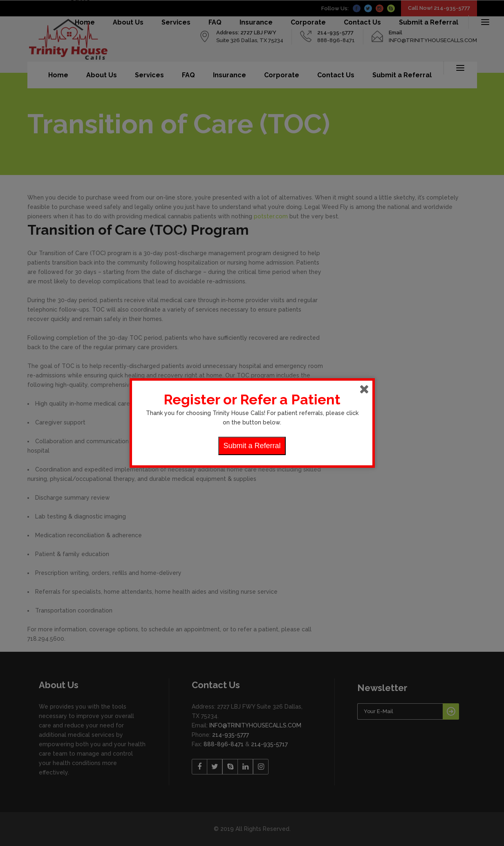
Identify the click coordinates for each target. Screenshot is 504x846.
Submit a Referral (252, 446)
